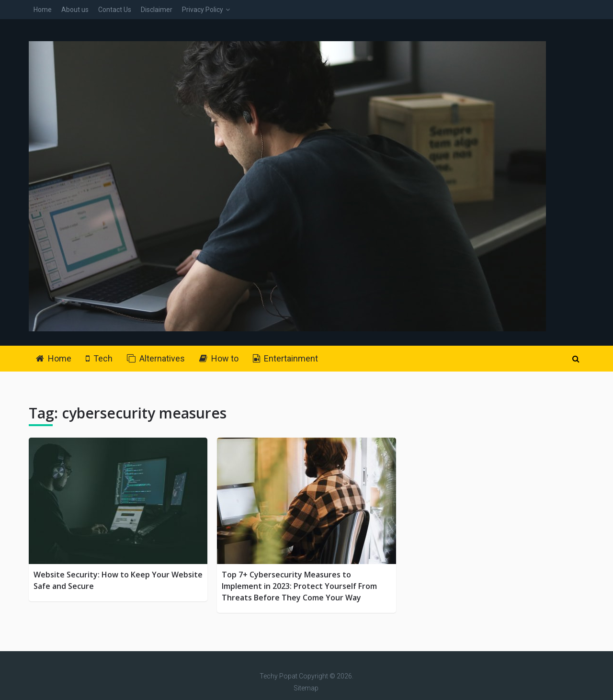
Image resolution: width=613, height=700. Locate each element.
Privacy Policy (203, 10)
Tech (99, 358)
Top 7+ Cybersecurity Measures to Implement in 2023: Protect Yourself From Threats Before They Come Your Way (299, 586)
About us (75, 10)
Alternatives (156, 358)
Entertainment (285, 358)
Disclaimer (157, 10)
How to (219, 358)
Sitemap (306, 688)
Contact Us (115, 10)
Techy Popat (278, 676)
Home (43, 10)
